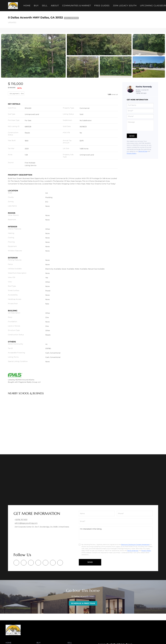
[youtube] (53, 563)
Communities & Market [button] (77, 6)
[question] (140, 125)
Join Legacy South (125, 6)
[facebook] (16, 563)
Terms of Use (143, 151)
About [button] (55, 6)
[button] (13, 6)
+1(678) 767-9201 (141, 93)
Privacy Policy (132, 153)
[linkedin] (24, 563)
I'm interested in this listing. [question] (116, 533)
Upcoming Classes (152, 6)
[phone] (140, 116)
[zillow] (38, 563)
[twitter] (31, 563)
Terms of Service (133, 551)
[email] (140, 111)
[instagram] (46, 563)
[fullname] (140, 105)
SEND (90, 562)
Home (27, 6)
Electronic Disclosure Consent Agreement (135, 545)
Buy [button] (37, 6)
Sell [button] (45, 6)
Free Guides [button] (102, 6)
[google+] (60, 563)
